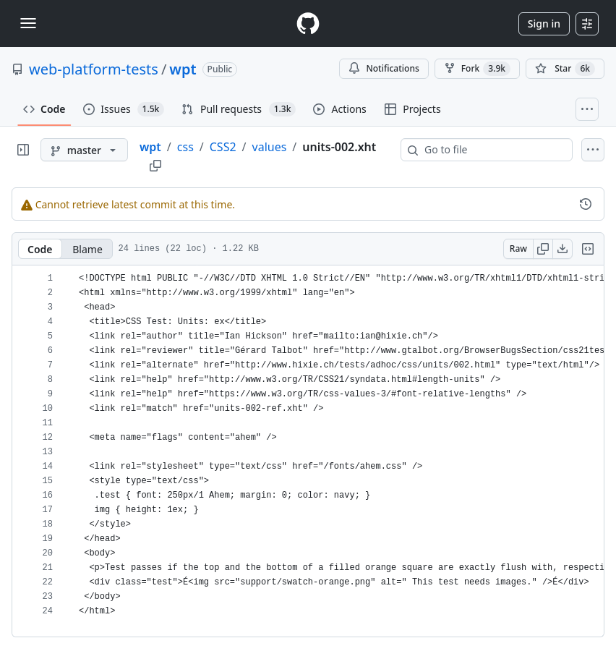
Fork (477, 69)
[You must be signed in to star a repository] (565, 69)
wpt (183, 69)
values (270, 147)
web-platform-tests (94, 69)
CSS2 (223, 147)
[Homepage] (308, 24)
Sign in (544, 24)
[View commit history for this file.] (586, 204)
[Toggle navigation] (28, 23)
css (185, 147)
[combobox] (492, 150)
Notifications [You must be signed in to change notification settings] (384, 68)
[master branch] (84, 150)
